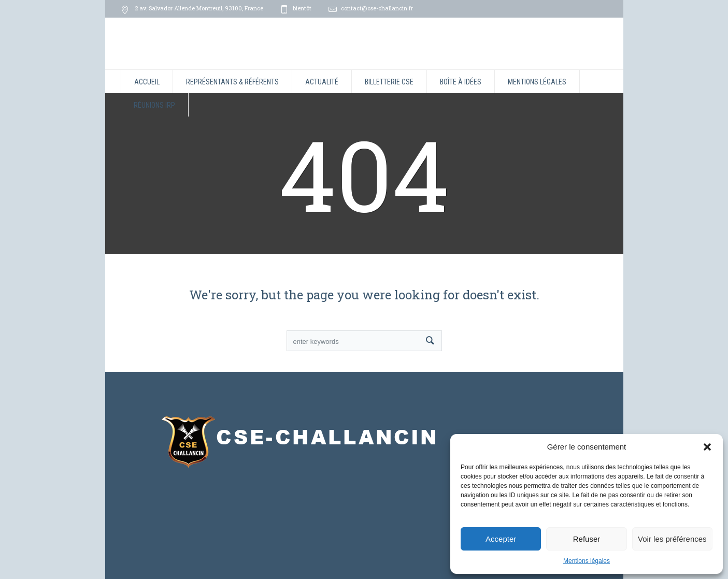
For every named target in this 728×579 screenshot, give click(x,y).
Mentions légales (587, 561)
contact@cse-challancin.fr (377, 8)
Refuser (587, 539)
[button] (707, 447)
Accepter (501, 539)
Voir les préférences (672, 539)
